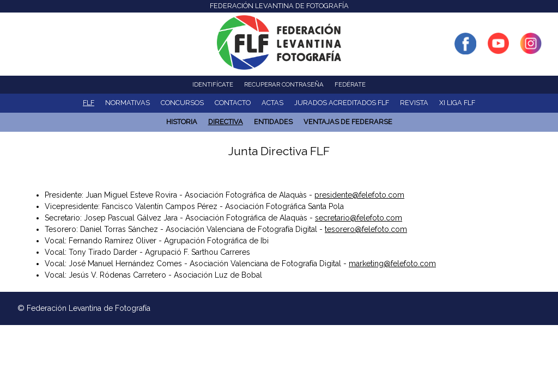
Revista (414, 103)
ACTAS (272, 103)
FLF (89, 103)
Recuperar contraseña (284, 84)
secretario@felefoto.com (359, 218)
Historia (182, 122)
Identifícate (213, 84)
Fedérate (350, 84)
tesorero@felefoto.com (366, 229)
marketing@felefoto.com (392, 264)
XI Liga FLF (457, 103)
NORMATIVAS (128, 103)
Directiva (226, 122)
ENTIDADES (273, 122)
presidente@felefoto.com (359, 195)
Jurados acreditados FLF (342, 103)
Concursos (182, 103)
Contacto (233, 103)
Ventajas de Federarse (348, 122)
